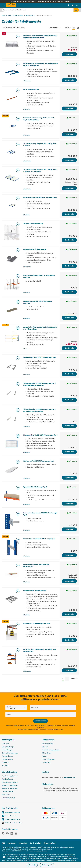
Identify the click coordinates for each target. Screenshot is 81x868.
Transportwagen (7, 759)
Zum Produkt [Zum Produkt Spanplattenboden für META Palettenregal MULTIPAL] (69, 318)
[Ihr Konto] (68, 5)
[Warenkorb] (77, 5)
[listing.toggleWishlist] (18, 36)
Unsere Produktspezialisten (51, 750)
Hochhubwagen (7, 750)
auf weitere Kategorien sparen (60, 1)
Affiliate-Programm (48, 759)
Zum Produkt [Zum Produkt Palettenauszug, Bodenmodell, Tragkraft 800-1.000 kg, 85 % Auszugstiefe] (69, 80)
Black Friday (46, 762)
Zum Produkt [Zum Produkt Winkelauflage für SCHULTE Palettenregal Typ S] (69, 374)
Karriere (45, 756)
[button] (20, 773)
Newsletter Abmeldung (10, 788)
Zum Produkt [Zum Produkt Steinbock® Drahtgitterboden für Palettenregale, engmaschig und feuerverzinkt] (69, 54)
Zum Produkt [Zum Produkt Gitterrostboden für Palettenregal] (69, 266)
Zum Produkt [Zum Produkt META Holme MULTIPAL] (69, 108)
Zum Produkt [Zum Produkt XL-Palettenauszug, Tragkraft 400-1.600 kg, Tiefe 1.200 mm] (69, 160)
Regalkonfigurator (8, 779)
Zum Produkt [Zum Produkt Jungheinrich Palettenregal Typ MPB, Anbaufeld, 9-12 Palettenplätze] (69, 348)
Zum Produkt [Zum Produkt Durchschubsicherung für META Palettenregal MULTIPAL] (69, 292)
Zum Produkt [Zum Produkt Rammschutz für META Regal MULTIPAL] (69, 640)
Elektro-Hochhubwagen (10, 753)
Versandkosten (33, 847)
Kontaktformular (70, 778)
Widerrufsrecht (47, 753)
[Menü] (3, 5)
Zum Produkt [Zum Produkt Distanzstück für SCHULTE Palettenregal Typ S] (69, 555)
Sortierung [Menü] (47, 865)
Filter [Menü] (32, 865)
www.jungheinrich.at (41, 851)
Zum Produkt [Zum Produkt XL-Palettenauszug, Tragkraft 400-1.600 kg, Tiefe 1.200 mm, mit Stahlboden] (69, 188)
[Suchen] (76, 10)
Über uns (45, 747)
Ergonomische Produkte (10, 782)
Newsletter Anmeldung (10, 785)
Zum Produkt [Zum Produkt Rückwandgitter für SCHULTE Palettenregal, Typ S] (69, 452)
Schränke (5, 766)
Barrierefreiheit (36, 843)
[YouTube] (7, 834)
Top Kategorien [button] (8, 740)
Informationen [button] (48, 740)
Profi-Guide (6, 795)
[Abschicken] (41, 721)
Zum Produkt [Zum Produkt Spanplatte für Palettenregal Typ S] (69, 504)
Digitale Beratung (9, 772)
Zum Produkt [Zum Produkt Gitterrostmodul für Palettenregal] (69, 614)
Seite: (51, 28)
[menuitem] (68, 5)
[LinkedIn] (12, 834)
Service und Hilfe (48, 744)
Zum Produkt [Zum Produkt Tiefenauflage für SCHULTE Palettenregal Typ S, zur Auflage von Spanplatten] (69, 426)
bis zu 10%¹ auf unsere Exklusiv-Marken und (35, 1)
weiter (73, 679)
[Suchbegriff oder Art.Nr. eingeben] (38, 10)
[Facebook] (3, 834)
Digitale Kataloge (8, 792)
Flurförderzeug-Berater (10, 776)
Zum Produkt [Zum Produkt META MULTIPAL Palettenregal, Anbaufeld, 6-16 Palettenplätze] (69, 670)
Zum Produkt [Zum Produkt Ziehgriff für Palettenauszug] (69, 240)
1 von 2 (57, 28)
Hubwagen (6, 744)
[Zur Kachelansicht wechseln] (78, 28)
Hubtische (5, 762)
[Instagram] (16, 834)
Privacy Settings (50, 843)
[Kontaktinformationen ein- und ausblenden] (4, 857)
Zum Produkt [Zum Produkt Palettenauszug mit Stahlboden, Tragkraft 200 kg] (69, 214)
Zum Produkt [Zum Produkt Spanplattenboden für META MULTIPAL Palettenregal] (69, 581)
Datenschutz (23, 843)
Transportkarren (7, 756)
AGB (3, 843)
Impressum (12, 843)
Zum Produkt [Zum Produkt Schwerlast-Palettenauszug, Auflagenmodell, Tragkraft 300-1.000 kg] (69, 134)
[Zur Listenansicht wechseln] (74, 28)
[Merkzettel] (73, 5)
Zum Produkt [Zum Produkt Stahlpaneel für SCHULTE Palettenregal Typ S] (69, 478)
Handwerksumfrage (8, 798)
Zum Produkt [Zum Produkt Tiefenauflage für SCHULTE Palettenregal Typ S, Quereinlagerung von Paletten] (69, 400)
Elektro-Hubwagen (8, 747)
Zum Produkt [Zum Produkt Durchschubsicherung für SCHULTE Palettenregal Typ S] (69, 529)
